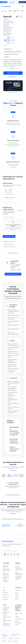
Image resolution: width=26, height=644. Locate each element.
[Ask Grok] (18, 554)
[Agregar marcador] (21, 17)
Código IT (11, 11)
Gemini (17, 599)
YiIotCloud (5, 593)
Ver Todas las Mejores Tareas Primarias (13, 519)
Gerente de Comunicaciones (19, 568)
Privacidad (4, 641)
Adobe (17, 597)
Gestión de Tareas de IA (6, 566)
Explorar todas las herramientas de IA (7, 525)
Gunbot (17, 617)
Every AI (23, 11)
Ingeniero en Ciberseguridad (19, 574)
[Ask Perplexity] (11, 554)
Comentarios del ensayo (7, 618)
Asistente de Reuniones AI (6, 574)
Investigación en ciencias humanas (7, 614)
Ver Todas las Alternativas (13, 495)
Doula (17, 571)
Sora (16, 593)
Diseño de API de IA (17, 11)
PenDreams (5, 599)
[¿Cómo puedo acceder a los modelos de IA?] (13, 441)
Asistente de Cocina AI (6, 581)
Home (5, 11)
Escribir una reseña (9, 236)
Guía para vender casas (7, 621)
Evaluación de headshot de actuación (6, 609)
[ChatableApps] (6, 6)
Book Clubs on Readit (19, 624)
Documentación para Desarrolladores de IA (13, 52)
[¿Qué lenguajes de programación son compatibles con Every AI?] (13, 431)
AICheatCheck (6, 597)
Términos (10, 641)
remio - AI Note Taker (19, 614)
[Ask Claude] (8, 554)
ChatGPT (17, 590)
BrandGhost (13, 2)
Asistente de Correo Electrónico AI (11, 54)
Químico (17, 566)
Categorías (11, 638)
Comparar (17, 638)
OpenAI (17, 595)
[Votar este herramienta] (17, 17)
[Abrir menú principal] (23, 6)
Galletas (16, 641)
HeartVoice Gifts (19, 619)
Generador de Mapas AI (6, 578)
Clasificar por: (7, 242)
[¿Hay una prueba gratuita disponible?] (13, 449)
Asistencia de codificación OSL (7, 624)
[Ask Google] (15, 554)
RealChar (17, 621)
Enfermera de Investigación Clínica (18, 578)
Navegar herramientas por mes (21, 525)
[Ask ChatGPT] (5, 554)
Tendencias (4, 638)
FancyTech (5, 595)
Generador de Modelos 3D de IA (6, 570)
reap (4, 590)
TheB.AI (19, 270)
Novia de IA (7, 57)
